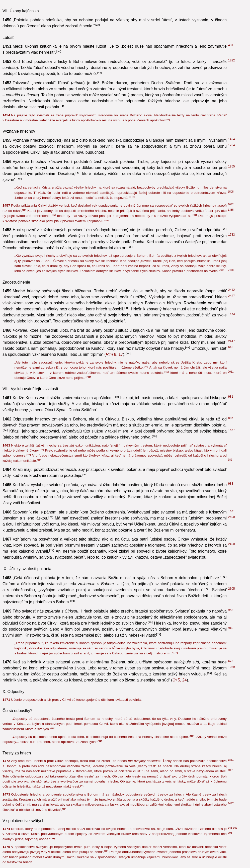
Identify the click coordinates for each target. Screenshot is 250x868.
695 (231, 397)
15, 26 (159, 320)
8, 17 (78, 419)
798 (231, 511)
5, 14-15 (130, 579)
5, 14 (181, 850)
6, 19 (176, 398)
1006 (232, 259)
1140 (232, 801)
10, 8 (60, 539)
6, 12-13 (64, 482)
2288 (232, 375)
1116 (232, 403)
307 (231, 436)
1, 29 (136, 431)
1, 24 (188, 530)
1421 (232, 363)
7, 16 (45, 358)
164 (231, 313)
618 (231, 529)
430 (231, 496)
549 (231, 351)
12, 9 (119, 524)
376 (231, 319)
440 (231, 424)
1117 (232, 577)
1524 (232, 825)
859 (231, 468)
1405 (232, 550)
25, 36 (163, 370)
